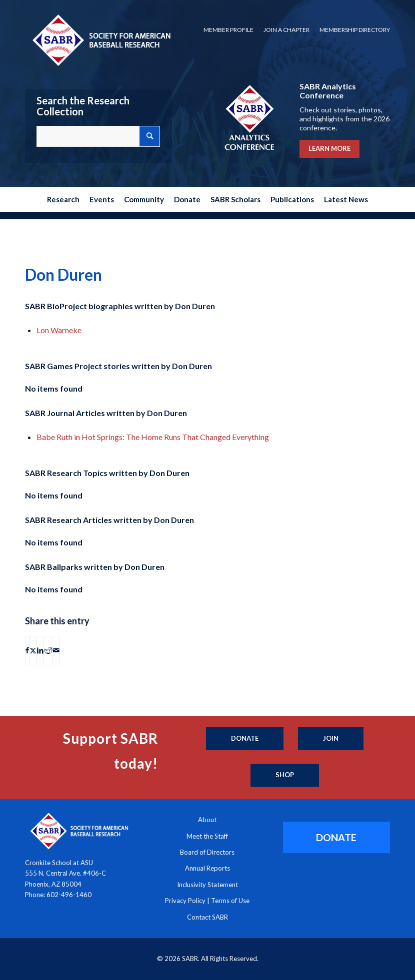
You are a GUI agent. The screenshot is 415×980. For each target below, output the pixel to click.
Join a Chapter (286, 30)
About (207, 820)
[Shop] (285, 775)
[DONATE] (336, 837)
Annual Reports (207, 868)
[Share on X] (33, 650)
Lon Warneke (59, 330)
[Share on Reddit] (48, 650)
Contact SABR (207, 917)
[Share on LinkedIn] (40, 650)
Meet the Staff (207, 836)
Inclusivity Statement (207, 885)
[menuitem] (228, 30)
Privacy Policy (185, 901)
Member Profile (228, 30)
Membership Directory (355, 30)
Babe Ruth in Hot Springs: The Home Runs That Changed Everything (153, 437)
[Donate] (245, 739)
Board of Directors (207, 852)
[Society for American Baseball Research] (100, 40)
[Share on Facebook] (27, 650)
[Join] (331, 739)
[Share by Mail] (56, 650)
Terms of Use (230, 901)
